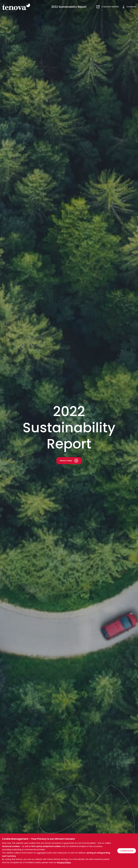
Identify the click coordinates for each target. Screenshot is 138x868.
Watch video (66, 461)
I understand (127, 851)
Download (131, 7)
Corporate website (110, 7)
